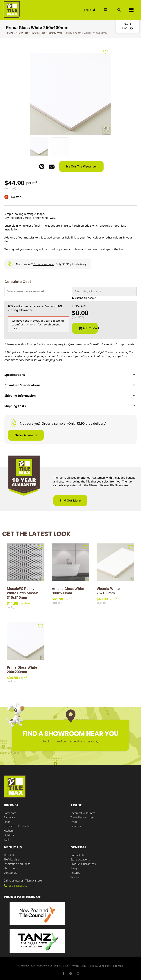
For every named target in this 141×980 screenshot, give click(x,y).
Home (10, 33)
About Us (9, 855)
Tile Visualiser (12, 859)
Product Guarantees (83, 864)
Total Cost (80, 306)
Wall (6, 839)
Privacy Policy (79, 965)
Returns (75, 872)
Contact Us (10, 872)
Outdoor (9, 835)
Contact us (30, 324)
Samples (76, 826)
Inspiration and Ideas (17, 864)
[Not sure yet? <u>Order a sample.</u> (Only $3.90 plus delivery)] (10, 264)
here (125, 356)
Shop (19, 33)
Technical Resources (83, 813)
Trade (74, 822)
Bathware (10, 817)
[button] (119, 10)
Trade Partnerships (82, 817)
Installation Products (16, 826)
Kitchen (8, 830)
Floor (7, 822)
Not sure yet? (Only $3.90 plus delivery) (52, 264)
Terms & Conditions (100, 965)
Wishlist (75, 877)
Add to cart (90, 328)
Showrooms (11, 868)
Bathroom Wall (53, 33)
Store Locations (80, 859)
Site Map (118, 965)
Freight (75, 868)
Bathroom (32, 33)
